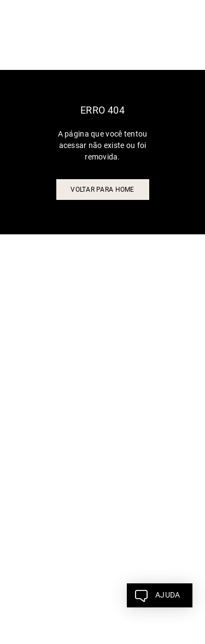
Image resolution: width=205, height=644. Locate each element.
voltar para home (102, 190)
